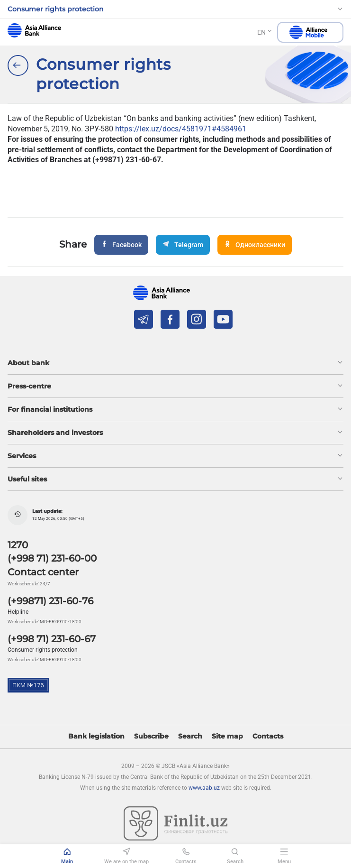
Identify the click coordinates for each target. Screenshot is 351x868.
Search (190, 736)
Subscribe (151, 736)
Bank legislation (96, 736)
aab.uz (34, 30)
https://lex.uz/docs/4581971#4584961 (181, 129)
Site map (227, 736)
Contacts (268, 736)
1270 (18, 545)
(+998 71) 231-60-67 (52, 639)
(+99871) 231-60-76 (50, 601)
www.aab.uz (204, 788)
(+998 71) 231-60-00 (52, 558)
